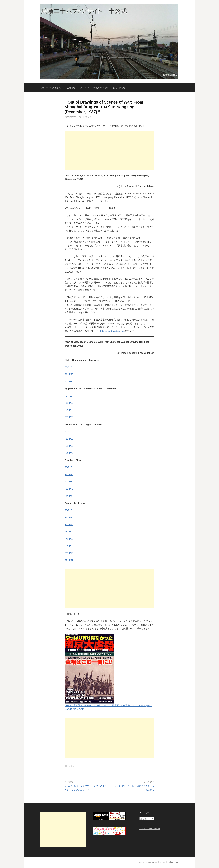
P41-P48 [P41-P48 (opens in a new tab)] (69, 496)
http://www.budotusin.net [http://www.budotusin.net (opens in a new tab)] (112, 331)
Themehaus (174, 862)
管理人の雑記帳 (100, 88)
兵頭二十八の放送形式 (50, 88)
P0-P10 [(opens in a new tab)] (68, 367)
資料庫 (84, 88)
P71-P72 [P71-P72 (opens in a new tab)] (69, 560)
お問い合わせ (119, 88)
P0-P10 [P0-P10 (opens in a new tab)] (68, 396)
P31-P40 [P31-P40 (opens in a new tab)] (69, 453)
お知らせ (71, 88)
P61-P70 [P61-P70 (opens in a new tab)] (69, 553)
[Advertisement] (109, 151)
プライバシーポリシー (150, 829)
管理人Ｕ (90, 117)
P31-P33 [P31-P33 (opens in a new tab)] (69, 417)
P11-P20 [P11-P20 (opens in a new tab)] (69, 374)
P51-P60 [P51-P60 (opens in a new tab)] (69, 546)
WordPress (152, 862)
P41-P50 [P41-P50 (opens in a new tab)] (69, 539)
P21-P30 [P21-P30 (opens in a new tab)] (69, 382)
